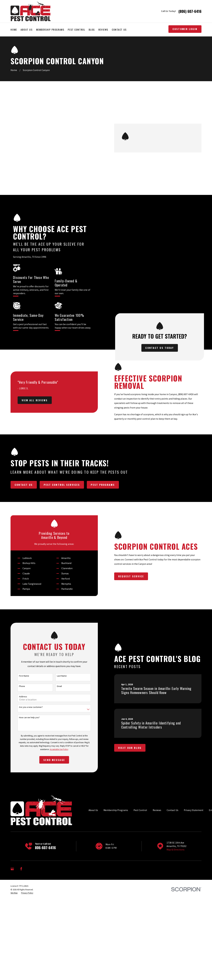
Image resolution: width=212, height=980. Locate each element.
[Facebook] (21, 968)
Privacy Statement (194, 909)
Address (21, 796)
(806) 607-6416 (190, 11)
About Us (93, 909)
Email (57, 785)
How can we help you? (27, 816)
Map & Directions (176, 949)
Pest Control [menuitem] (76, 30)
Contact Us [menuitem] (119, 30)
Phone (20, 785)
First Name (22, 775)
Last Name (60, 775)
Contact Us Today (163, 290)
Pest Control (140, 909)
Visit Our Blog (134, 847)
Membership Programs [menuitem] (50, 30)
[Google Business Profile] (12, 968)
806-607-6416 (45, 947)
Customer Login (185, 29)
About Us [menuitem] (27, 30)
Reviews (157, 909)
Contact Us (173, 909)
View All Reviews (33, 421)
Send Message (52, 859)
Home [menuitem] (14, 30)
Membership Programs (116, 909)
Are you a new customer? (29, 806)
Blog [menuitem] (92, 30)
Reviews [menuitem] (103, 30)
